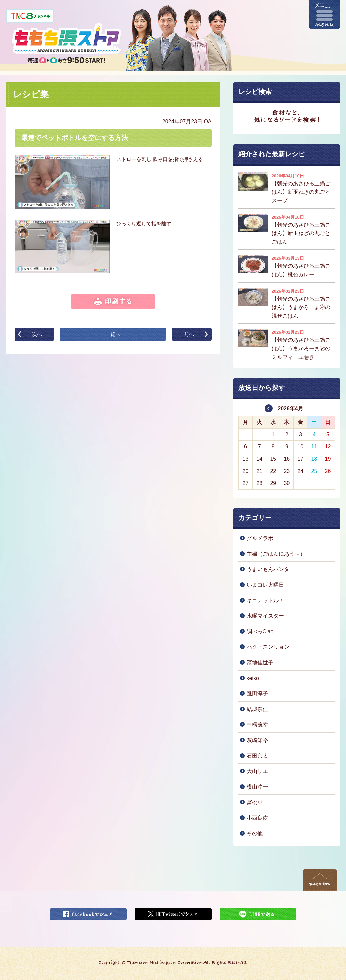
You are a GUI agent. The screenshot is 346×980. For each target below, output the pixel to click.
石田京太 (257, 756)
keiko (253, 678)
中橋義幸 (257, 724)
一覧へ (113, 334)
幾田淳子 (257, 693)
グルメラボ (260, 538)
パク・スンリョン (268, 647)
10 (300, 446)
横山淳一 (257, 787)
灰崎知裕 (257, 740)
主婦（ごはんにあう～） (276, 554)
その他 (255, 833)
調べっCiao (260, 631)
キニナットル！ (265, 600)
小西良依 (257, 818)
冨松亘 (255, 802)
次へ (37, 334)
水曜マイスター (265, 616)
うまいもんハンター (271, 569)
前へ (189, 334)
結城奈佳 (257, 709)
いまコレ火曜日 (265, 585)
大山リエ (257, 771)
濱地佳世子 (260, 662)
